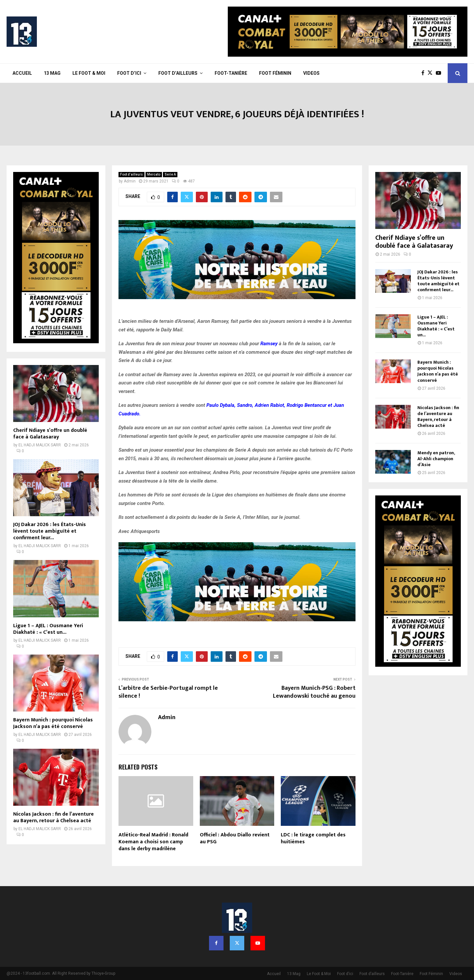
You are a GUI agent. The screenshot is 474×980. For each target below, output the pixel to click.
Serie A (170, 174)
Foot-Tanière (231, 73)
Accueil (22, 73)
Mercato (154, 174)
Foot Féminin (275, 73)
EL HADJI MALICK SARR (40, 445)
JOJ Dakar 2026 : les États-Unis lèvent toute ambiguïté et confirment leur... (50, 531)
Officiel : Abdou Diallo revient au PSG (235, 838)
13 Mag (52, 73)
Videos (311, 73)
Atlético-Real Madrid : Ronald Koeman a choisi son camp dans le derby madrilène (153, 842)
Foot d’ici (129, 73)
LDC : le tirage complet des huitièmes (313, 838)
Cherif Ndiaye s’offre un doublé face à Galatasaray (50, 434)
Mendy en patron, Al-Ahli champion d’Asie (436, 459)
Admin (130, 181)
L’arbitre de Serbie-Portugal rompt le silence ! (168, 692)
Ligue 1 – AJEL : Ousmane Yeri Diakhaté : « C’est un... (48, 629)
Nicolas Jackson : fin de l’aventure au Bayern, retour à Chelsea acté (53, 817)
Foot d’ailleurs (178, 73)
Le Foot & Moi (89, 73)
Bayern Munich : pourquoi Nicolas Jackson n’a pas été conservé (53, 723)
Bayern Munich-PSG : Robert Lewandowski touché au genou (314, 692)
